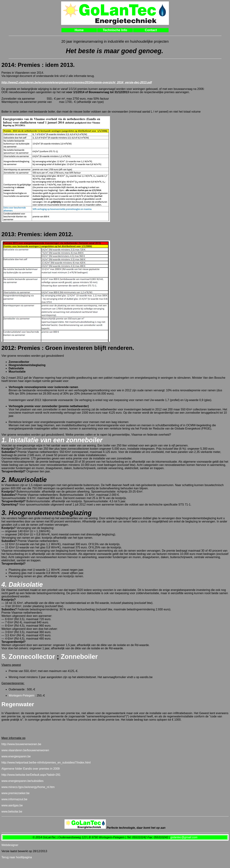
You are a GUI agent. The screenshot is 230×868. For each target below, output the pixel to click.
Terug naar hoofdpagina (17, 857)
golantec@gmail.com (184, 837)
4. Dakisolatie (22, 585)
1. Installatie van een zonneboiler (52, 440)
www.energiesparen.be (16, 756)
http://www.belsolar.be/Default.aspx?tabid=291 (31, 775)
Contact (151, 30)
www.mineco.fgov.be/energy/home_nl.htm (28, 787)
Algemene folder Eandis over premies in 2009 (31, 769)
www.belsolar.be (12, 812)
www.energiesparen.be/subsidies (22, 781)
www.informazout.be (14, 799)
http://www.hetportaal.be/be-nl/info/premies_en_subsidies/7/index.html (46, 763)
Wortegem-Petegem (21, 695)
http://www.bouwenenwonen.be (21, 744)
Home (79, 30)
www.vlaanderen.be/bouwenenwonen (25, 750)
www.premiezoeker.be (16, 793)
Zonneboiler (78, 657)
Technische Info (115, 30)
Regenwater (18, 704)
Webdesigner (10, 845)
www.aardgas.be (12, 805)
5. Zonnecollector (28, 657)
